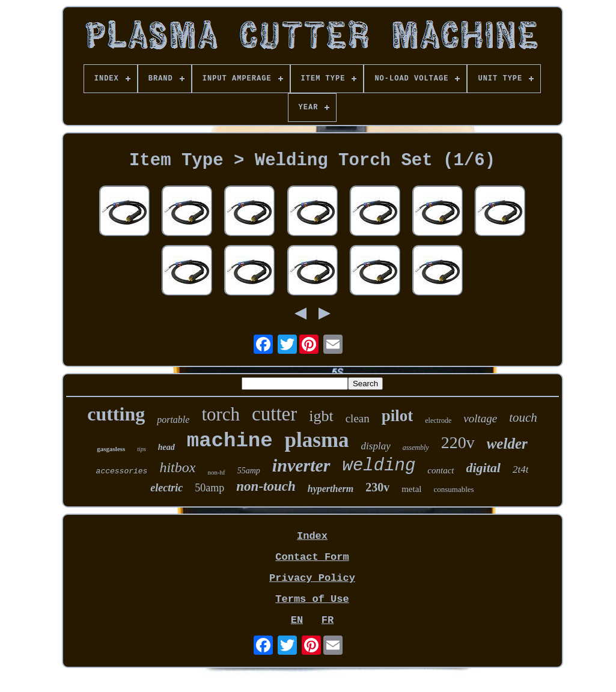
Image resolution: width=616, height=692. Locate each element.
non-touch (266, 486)
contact (441, 470)
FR (328, 620)
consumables (454, 489)
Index (312, 536)
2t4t (520, 469)
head (166, 447)
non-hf (216, 472)
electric (166, 488)
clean (358, 418)
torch (221, 414)
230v (377, 487)
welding (379, 466)
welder (507, 444)
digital (483, 468)
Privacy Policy (312, 578)
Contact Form (312, 557)
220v (458, 442)
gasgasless (111, 449)
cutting (116, 414)
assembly (416, 448)
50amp (209, 488)
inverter (301, 465)
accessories (122, 471)
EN (297, 620)
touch (523, 417)
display (376, 446)
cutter (274, 414)
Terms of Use (312, 599)
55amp (249, 471)
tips (141, 449)
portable (173, 420)
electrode (438, 420)
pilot (398, 416)
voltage (480, 418)
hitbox (177, 467)
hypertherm (331, 489)
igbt (321, 416)
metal (411, 489)
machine (230, 441)
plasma (317, 440)
